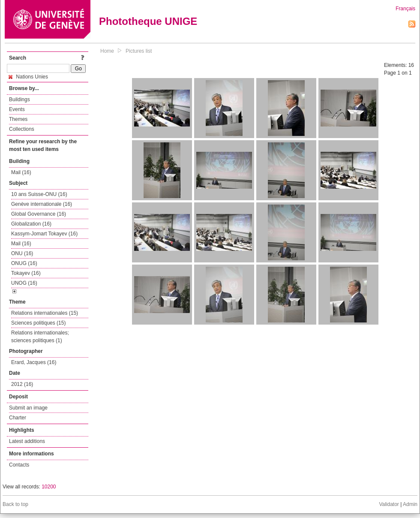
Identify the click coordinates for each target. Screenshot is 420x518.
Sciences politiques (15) (38, 323)
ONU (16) (22, 253)
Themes (18, 119)
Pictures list (139, 51)
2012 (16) (22, 384)
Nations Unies (28, 77)
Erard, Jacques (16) (34, 362)
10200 (49, 487)
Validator (389, 504)
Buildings (19, 99)
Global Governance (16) (39, 214)
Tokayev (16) (26, 273)
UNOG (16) (24, 283)
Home (107, 51)
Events (17, 109)
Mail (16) (21, 172)
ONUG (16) (24, 263)
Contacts (19, 465)
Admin (410, 504)
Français (405, 9)
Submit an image (28, 408)
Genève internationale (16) (42, 204)
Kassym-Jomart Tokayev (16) (44, 234)
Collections (22, 129)
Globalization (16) (31, 224)
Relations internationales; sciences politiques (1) (40, 337)
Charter (18, 418)
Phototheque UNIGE (148, 21)
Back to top (15, 504)
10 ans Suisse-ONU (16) (39, 194)
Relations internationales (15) (45, 313)
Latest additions (27, 441)
